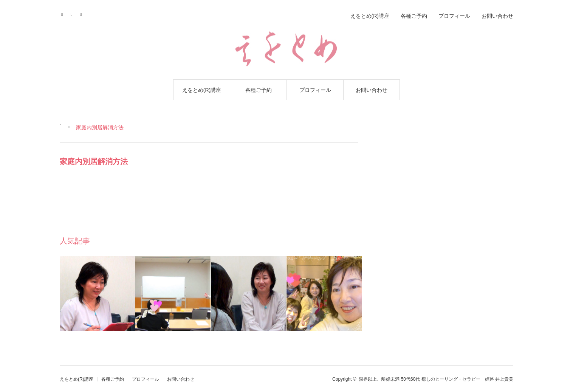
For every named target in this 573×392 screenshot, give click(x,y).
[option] (98, 294)
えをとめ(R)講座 (202, 90)
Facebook (64, 13)
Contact (74, 13)
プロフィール (315, 90)
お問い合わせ (372, 90)
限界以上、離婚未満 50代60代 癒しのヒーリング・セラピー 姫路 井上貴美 (436, 379)
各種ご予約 (259, 90)
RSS (83, 13)
